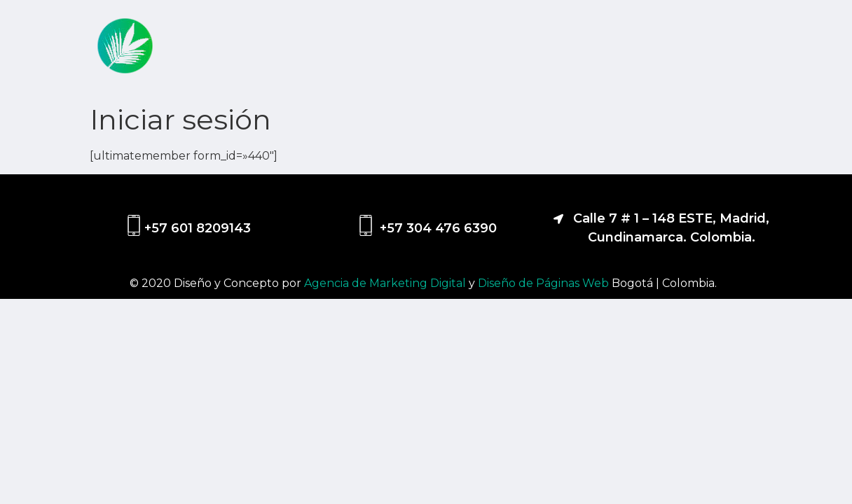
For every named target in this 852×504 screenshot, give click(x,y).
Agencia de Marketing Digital (386, 283)
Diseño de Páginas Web (545, 283)
